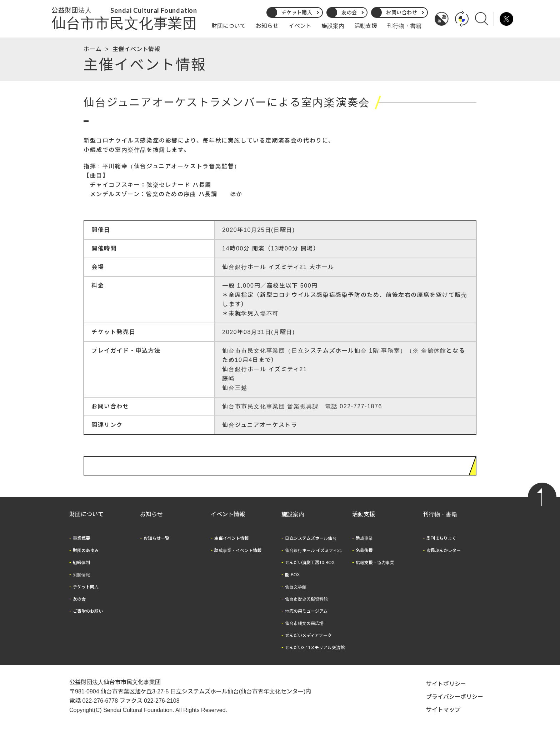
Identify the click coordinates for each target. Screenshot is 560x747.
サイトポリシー (446, 693)
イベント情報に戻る (437, 474)
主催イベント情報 (136, 49)
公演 (92, 125)
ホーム (92, 49)
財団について (229, 26)
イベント (300, 26)
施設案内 (333, 26)
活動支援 (366, 26)
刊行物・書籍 (404, 26)
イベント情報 (228, 523)
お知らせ (267, 26)
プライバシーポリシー (455, 705)
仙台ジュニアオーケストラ (260, 434)
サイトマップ (443, 718)
